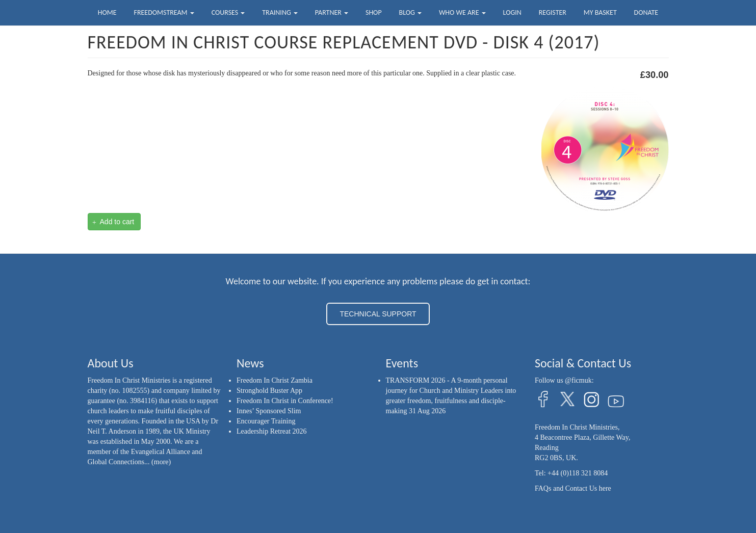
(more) (161, 462)
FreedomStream (164, 12)
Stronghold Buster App (269, 391)
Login (512, 12)
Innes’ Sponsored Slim (269, 411)
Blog (410, 12)
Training (280, 12)
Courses (228, 12)
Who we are (462, 12)
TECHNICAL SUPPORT (378, 314)
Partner (332, 12)
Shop (374, 12)
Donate (646, 12)
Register (553, 12)
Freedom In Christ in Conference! (285, 401)
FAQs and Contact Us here (573, 488)
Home (107, 12)
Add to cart (113, 222)
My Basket (600, 12)
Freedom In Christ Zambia (275, 380)
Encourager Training (266, 421)
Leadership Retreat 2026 (272, 431)
